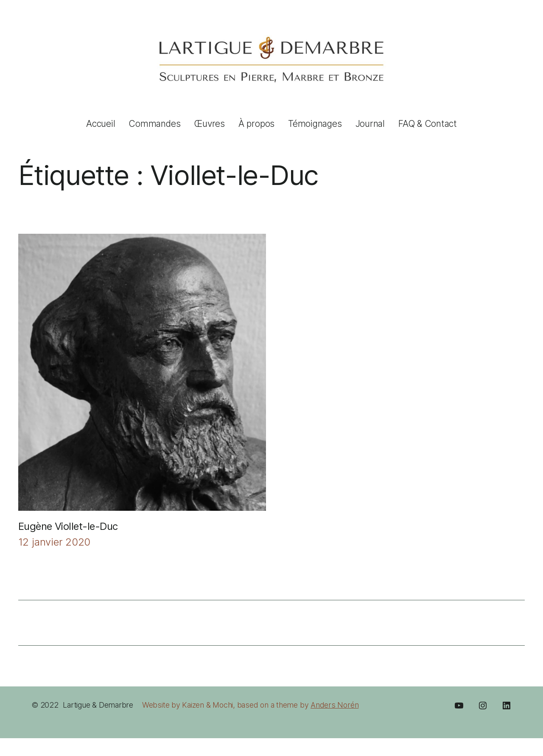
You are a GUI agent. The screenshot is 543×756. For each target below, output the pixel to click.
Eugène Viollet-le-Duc (68, 526)
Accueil (101, 124)
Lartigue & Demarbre (98, 705)
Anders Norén (334, 705)
